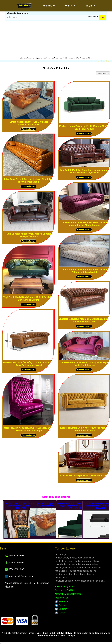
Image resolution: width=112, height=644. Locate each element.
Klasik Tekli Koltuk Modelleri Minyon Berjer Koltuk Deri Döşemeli (21, 506)
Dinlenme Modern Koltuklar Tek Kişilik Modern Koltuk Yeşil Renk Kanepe (74, 506)
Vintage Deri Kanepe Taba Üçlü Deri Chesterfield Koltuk (29, 123)
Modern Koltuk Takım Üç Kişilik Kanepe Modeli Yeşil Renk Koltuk (84, 128)
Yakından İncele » (28, 129)
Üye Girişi (106, 61)
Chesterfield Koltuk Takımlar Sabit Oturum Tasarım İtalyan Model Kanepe (84, 224)
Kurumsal (47, 6)
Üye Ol (100, 61)
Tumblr (60, 613)
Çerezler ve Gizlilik (64, 590)
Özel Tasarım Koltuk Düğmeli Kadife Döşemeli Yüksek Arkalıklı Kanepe (29, 429)
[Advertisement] (56, 38)
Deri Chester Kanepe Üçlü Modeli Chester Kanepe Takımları (29, 235)
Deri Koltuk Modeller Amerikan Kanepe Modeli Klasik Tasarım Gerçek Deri (84, 171)
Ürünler (69, 6)
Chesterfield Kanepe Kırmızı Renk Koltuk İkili (84, 475)
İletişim (89, 6)
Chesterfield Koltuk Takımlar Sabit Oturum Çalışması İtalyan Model (84, 271)
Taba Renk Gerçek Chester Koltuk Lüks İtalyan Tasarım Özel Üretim (29, 180)
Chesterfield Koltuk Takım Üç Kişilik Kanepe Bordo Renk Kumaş (84, 364)
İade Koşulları (62, 598)
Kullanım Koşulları (64, 587)
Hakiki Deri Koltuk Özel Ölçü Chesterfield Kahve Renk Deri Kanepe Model (29, 364)
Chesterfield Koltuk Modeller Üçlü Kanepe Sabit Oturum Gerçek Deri (84, 320)
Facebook (62, 601)
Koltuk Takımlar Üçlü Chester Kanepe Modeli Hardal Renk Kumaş (84, 429)
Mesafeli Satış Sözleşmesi (68, 594)
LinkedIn (61, 609)
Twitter (60, 605)
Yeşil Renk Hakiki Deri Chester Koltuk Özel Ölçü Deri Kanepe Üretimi (29, 299)
